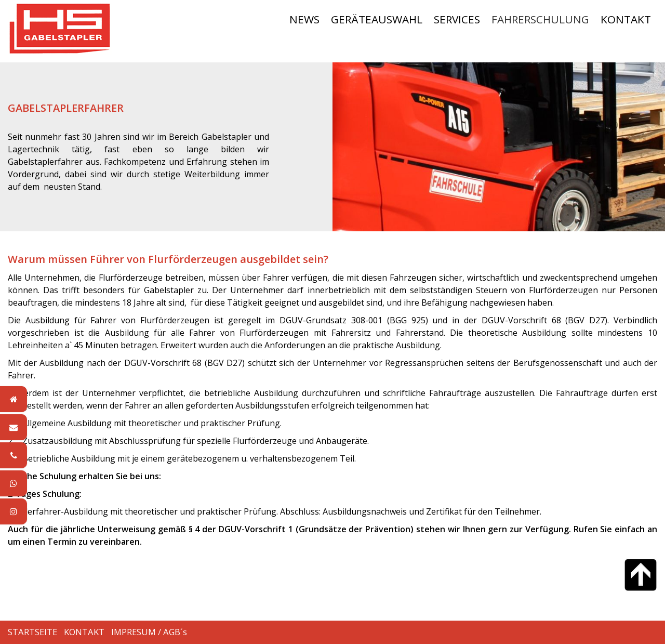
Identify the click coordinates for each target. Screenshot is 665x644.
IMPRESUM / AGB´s (149, 632)
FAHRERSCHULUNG (540, 19)
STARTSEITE (32, 632)
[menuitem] (305, 19)
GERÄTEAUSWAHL (377, 19)
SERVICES (457, 19)
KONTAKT (626, 19)
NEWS (304, 19)
